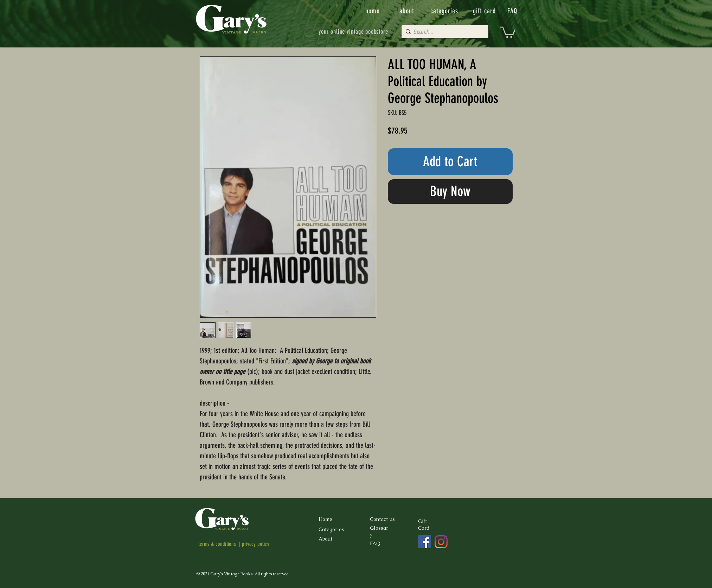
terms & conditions (217, 544)
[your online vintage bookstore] (354, 32)
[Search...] (443, 32)
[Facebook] (425, 542)
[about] (408, 11)
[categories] (445, 11)
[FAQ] (513, 11)
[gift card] (485, 11)
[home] (373, 11)
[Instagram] (441, 542)
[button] (508, 32)
